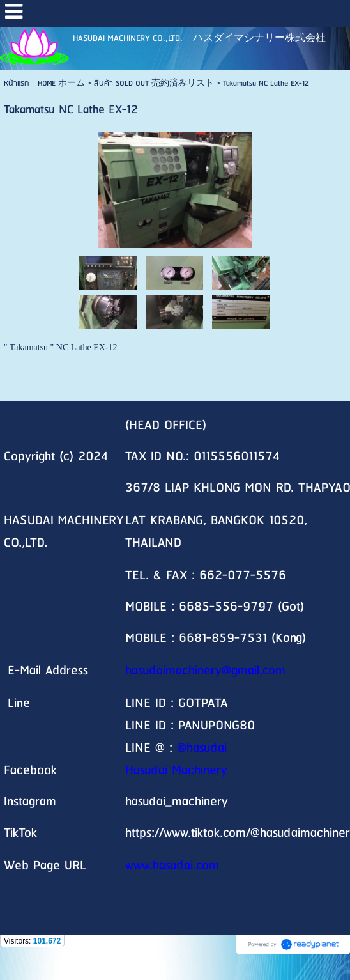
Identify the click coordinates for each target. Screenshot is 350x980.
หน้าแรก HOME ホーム (44, 83)
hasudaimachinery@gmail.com (205, 671)
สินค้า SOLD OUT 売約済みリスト (154, 83)
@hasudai (202, 748)
